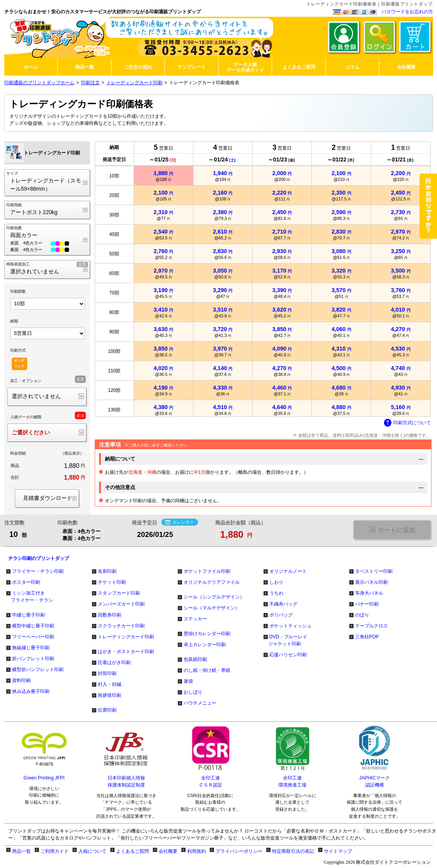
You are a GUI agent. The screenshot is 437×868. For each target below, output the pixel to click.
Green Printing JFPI (44, 778)
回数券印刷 (110, 615)
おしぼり (193, 692)
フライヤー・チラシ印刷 (38, 571)
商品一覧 (21, 851)
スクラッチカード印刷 (121, 626)
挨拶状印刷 (110, 695)
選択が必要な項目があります (392, 530)
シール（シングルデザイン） (214, 597)
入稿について (92, 851)
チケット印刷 (112, 582)
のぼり (362, 615)
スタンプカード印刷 (119, 593)
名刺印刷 (107, 571)
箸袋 (188, 681)
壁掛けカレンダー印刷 (207, 634)
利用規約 (196, 851)
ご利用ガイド (55, 851)
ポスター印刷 (26, 582)
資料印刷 (21, 680)
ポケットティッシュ (290, 626)
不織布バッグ (283, 604)
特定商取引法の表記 (293, 851)
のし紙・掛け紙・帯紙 (207, 670)
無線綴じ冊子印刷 (31, 648)
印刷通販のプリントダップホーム (39, 83)
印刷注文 (90, 83)
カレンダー (180, 523)
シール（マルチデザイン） (212, 608)
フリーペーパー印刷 (33, 637)
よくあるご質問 (133, 851)
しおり (276, 582)
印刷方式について (407, 423)
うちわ (276, 593)
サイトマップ (338, 851)
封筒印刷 (107, 673)
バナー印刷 (367, 604)
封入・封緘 (110, 684)
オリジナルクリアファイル (212, 582)
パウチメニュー (200, 703)
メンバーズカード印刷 (121, 604)
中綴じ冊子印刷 (28, 615)
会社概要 (168, 851)
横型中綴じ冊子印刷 (33, 626)
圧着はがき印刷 (114, 663)
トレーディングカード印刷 (134, 83)
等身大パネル (369, 593)
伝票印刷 (107, 710)
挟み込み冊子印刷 (31, 691)
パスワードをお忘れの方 (407, 12)
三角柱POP (367, 637)
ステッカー (195, 619)
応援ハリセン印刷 (288, 655)
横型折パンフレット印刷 (38, 670)
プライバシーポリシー (239, 851)
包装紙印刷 (195, 659)
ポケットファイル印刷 (207, 571)
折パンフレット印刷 (33, 659)
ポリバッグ (281, 615)
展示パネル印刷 (372, 582)
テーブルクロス (372, 626)
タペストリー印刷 (374, 571)
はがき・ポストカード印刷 (126, 652)
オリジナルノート (288, 571)
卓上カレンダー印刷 (205, 645)
